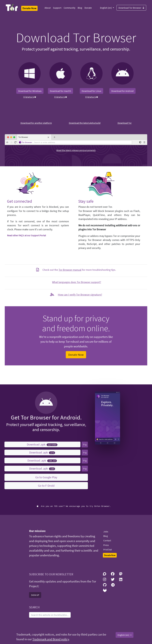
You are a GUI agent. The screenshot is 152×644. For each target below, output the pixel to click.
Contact (107, 540)
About (48, 8)
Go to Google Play (46, 477)
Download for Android (122, 91)
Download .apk (42, 444)
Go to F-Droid (46, 486)
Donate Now (76, 355)
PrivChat (108, 549)
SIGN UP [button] (35, 595)
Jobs (106, 532)
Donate (88, 8)
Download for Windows (30, 91)
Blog (80, 8)
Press (106, 545)
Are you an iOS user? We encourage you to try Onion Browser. (74, 506)
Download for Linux (91, 91)
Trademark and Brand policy (51, 639)
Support (57, 8)
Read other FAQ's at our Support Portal (26, 235)
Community (69, 8)
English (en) (106, 8)
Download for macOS (60, 91)
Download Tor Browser (131, 8)
